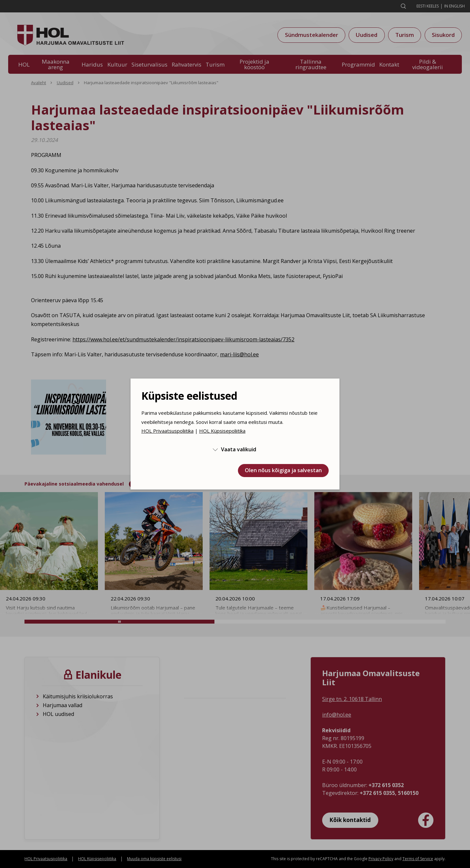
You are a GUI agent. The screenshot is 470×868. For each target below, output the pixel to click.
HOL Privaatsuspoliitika (167, 431)
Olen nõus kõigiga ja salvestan (283, 470)
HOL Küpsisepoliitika (222, 431)
